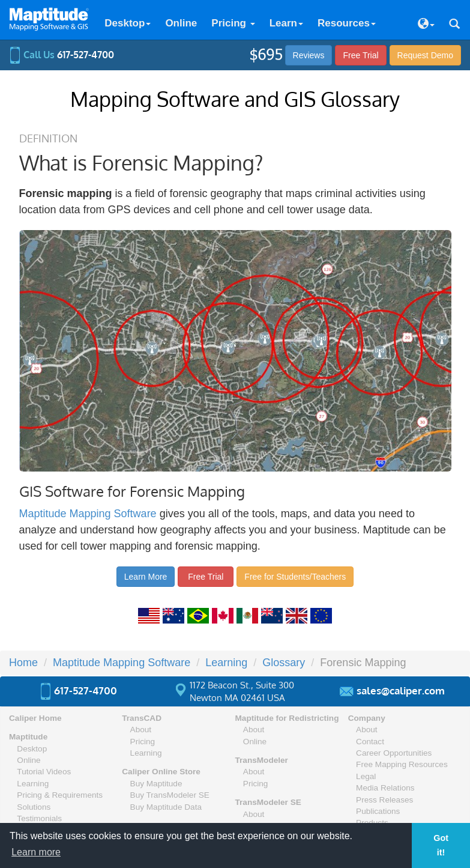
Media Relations (385, 788)
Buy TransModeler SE (170, 795)
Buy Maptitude (156, 784)
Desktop (128, 23)
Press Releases (384, 800)
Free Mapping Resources (402, 764)
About (141, 730)
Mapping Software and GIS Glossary (235, 99)
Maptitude (28, 737)
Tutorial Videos (44, 772)
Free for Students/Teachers (295, 577)
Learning (33, 784)
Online (181, 23)
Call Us (62, 55)
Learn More (146, 577)
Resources (347, 23)
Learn (286, 23)
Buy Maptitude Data (166, 807)
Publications (378, 811)
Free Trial (360, 55)
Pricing (233, 23)
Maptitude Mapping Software (88, 514)
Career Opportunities (394, 753)
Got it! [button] (441, 845)
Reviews (309, 55)
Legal (366, 776)
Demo (425, 55)
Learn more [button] (36, 852)
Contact (370, 742)
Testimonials (39, 818)
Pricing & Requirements (60, 795)
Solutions (34, 807)
